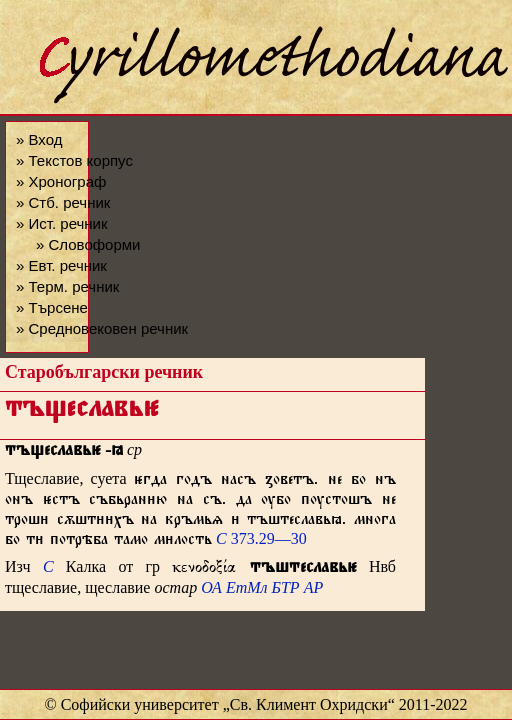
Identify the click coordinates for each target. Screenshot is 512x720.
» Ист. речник (62, 223)
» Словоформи (88, 244)
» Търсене (52, 307)
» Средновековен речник (102, 328)
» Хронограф (61, 181)
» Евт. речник (61, 265)
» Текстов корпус (74, 160)
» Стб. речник (63, 202)
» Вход (39, 139)
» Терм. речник (67, 286)
